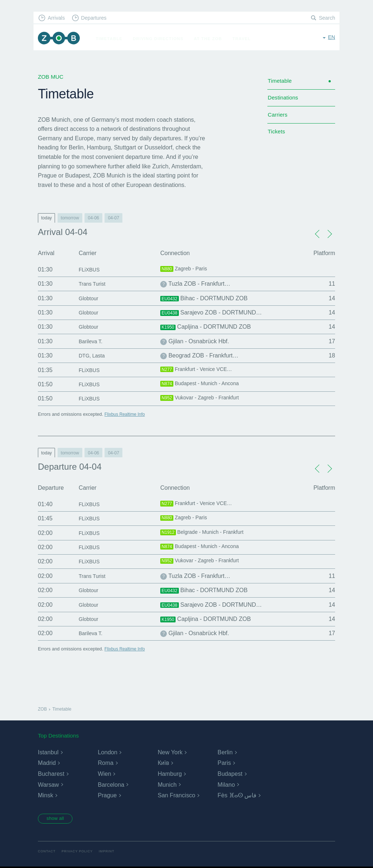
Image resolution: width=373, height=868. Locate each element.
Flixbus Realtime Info (126, 414)
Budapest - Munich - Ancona (204, 384)
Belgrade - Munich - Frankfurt (207, 533)
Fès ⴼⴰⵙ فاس (237, 795)
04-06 (93, 218)
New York (170, 752)
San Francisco (176, 795)
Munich (167, 785)
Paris (224, 763)
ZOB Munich (60, 39)
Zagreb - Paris (186, 270)
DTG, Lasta (94, 355)
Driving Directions (162, 39)
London (107, 752)
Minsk (46, 795)
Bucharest (51, 774)
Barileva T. (92, 341)
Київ (163, 763)
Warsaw (48, 785)
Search (326, 18)
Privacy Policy (80, 852)
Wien (104, 774)
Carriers (278, 119)
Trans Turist (94, 284)
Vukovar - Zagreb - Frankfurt (204, 399)
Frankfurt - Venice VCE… (200, 370)
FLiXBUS (91, 269)
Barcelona (111, 785)
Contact (47, 852)
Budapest (230, 774)
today (46, 218)
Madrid (47, 763)
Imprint (111, 852)
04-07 (113, 218)
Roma (105, 763)
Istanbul (48, 752)
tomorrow (70, 218)
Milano (226, 785)
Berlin (225, 752)
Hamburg (170, 774)
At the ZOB (211, 39)
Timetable (112, 39)
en (331, 38)
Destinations (284, 100)
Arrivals (58, 18)
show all (58, 819)
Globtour (90, 298)
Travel (245, 39)
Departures (97, 18)
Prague (107, 795)
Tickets (277, 137)
